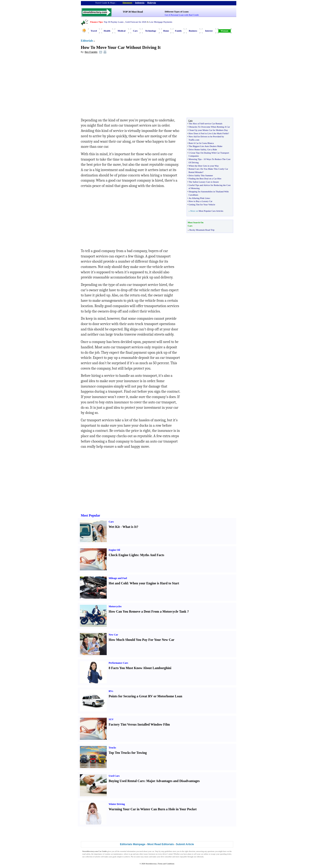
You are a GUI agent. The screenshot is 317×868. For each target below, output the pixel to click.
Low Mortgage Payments (161, 22)
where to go (128, 854)
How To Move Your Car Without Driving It (121, 47)
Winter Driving (117, 804)
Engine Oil (114, 550)
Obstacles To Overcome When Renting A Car (209, 127)
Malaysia (152, 2)
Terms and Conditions (166, 864)
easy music (145, 857)
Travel (94, 31)
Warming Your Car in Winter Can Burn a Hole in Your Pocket (153, 809)
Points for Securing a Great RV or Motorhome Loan (145, 696)
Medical (122, 31)
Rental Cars (194, 169)
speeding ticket (226, 854)
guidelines (169, 851)
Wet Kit (114, 527)
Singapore (127, 2)
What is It (129, 527)
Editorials (87, 41)
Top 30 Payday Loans (114, 22)
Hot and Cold (118, 583)
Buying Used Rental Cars (127, 781)
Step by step (160, 851)
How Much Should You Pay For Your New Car (142, 640)
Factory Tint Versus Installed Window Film (139, 724)
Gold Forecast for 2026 (136, 22)
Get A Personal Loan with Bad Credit (182, 15)
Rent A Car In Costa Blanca (201, 143)
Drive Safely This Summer (201, 175)
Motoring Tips (195, 159)
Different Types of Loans (177, 12)
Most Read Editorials (161, 844)
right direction (190, 851)
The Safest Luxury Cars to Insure (204, 182)
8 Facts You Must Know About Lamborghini (140, 668)
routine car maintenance (114, 854)
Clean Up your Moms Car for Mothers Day (208, 130)
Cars (135, 31)
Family (178, 31)
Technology (151, 31)
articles (98, 857)
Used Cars (114, 776)
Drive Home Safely (197, 149)
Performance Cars (118, 663)
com (197, 140)
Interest (209, 31)
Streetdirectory (151, 864)
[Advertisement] (115, 87)
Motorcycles (115, 606)
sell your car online (201, 854)
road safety (86, 854)
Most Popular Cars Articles (211, 211)
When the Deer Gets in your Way (204, 166)
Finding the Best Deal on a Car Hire (205, 179)
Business (193, 31)
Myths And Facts (152, 555)
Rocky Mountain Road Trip (202, 230)
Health (107, 31)
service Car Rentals (214, 123)
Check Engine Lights (124, 555)
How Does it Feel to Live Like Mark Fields (208, 133)
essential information (128, 851)
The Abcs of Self (196, 123)
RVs (111, 691)
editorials (200, 857)
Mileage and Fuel (118, 578)
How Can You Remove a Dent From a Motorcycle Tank (148, 611)
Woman (224, 31)
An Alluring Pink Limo (199, 198)
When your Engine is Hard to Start (154, 583)
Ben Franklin (91, 52)
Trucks (112, 748)
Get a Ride (212, 149)
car (153, 851)
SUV (111, 719)
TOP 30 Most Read (133, 12)
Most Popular (91, 515)
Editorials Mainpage (133, 844)
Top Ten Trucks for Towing (128, 753)
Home (166, 31)
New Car (114, 635)
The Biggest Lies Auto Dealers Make (205, 146)
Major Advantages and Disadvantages (173, 781)
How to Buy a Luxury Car (200, 201)
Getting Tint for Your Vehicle (202, 204)
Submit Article (185, 844)
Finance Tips (96, 22)
